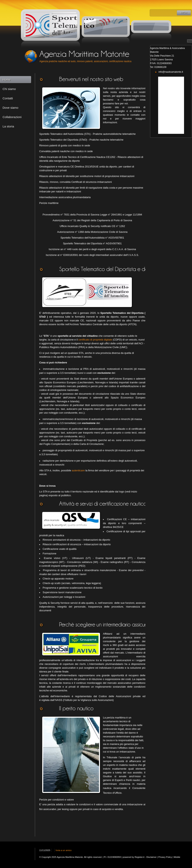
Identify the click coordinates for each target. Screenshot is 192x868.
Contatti (8, 98)
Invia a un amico (64, 850)
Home (7, 80)
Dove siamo (10, 108)
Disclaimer (151, 857)
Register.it (140, 857)
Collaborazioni (12, 117)
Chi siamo (9, 89)
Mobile (177, 857)
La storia (8, 126)
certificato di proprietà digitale (96, 340)
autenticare (78, 470)
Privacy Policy (165, 857)
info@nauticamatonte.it (171, 72)
